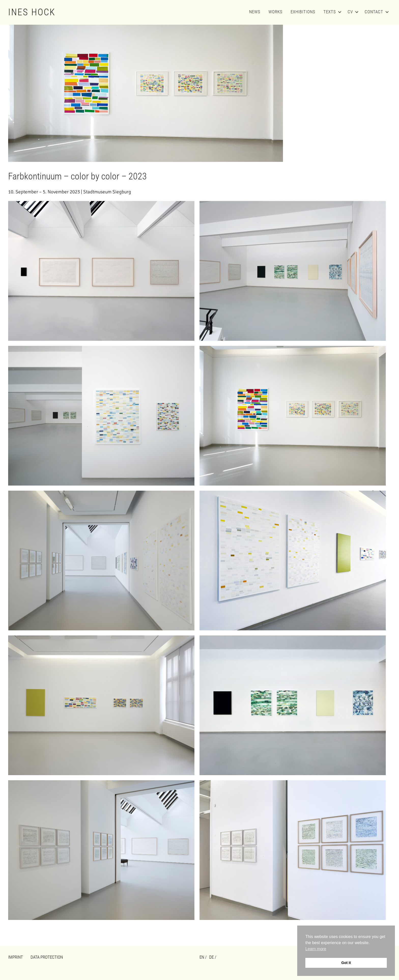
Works (275, 12)
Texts (331, 12)
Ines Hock (32, 12)
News (255, 12)
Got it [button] (346, 963)
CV (352, 12)
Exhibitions (303, 12)
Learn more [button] (316, 949)
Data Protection (47, 957)
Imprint (16, 957)
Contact (376, 12)
